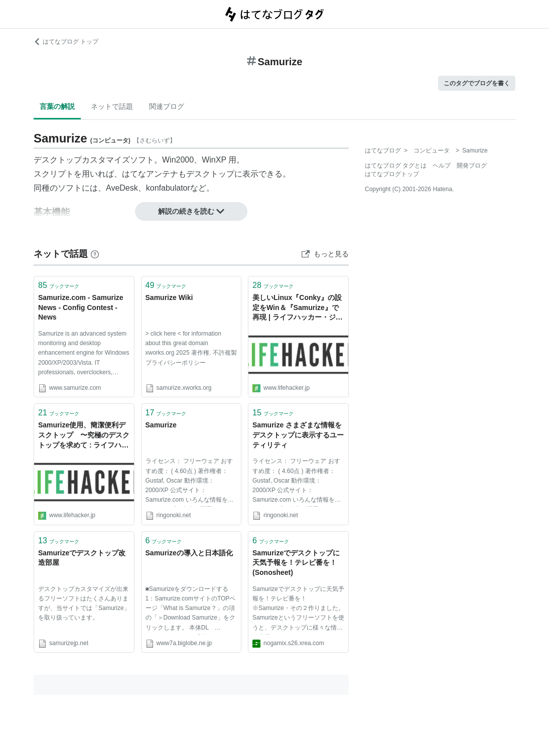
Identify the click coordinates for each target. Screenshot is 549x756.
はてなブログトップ (392, 174)
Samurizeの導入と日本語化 (189, 553)
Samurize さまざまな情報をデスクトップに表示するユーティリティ (298, 435)
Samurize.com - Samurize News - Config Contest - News (81, 307)
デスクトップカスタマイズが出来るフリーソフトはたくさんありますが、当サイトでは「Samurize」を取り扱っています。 (84, 603)
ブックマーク (59, 285)
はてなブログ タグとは (396, 166)
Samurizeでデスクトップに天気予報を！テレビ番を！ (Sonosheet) (296, 563)
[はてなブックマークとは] (95, 254)
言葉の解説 (57, 106)
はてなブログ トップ (66, 42)
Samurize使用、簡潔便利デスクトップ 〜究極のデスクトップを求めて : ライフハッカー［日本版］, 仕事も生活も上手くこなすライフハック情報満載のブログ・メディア (84, 436)
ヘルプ (442, 166)
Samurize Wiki (169, 297)
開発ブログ (472, 166)
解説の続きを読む (191, 211)
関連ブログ (167, 106)
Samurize (161, 425)
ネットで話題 (112, 106)
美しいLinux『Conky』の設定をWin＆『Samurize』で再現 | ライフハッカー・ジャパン (298, 308)
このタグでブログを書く (477, 83)
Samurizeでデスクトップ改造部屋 (82, 558)
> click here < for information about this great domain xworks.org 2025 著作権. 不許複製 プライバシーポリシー (191, 348)
